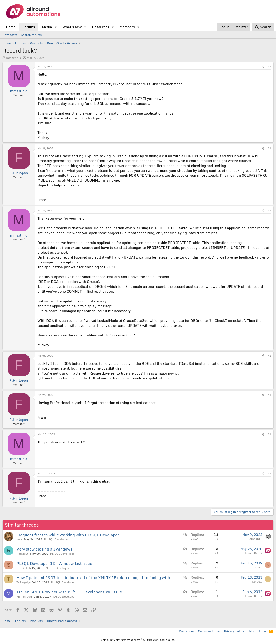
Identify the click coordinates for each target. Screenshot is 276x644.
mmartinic (13, 58)
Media (47, 27)
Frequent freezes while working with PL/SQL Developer (68, 535)
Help (251, 631)
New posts (10, 35)
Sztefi (20, 568)
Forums (29, 27)
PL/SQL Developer (56, 539)
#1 (269, 66)
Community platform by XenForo (138, 640)
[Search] (263, 27)
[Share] (263, 67)
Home (11, 27)
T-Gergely (23, 582)
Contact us (187, 631)
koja (19, 539)
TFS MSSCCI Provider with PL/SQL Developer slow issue (69, 592)
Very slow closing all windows (44, 549)
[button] (56, 27)
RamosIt (22, 554)
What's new (72, 27)
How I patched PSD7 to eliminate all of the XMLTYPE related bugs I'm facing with (93, 578)
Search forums (31, 35)
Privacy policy (234, 631)
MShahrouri (24, 597)
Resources (100, 27)
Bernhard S (255, 539)
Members (127, 27)
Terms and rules (209, 631)
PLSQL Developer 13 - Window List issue (54, 563)
